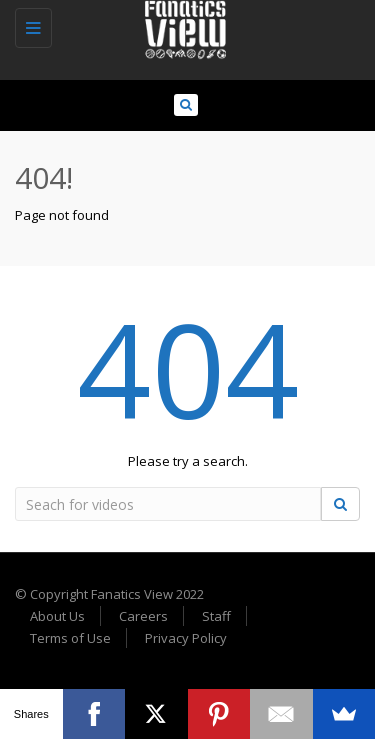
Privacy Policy (186, 638)
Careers (143, 616)
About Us (57, 616)
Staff (216, 616)
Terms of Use (70, 638)
